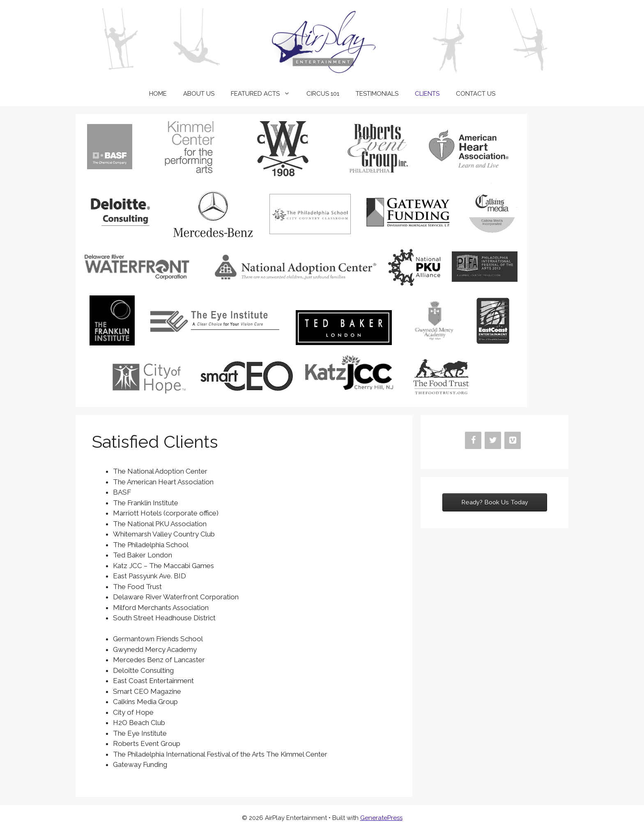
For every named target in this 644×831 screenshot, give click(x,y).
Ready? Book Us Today (495, 502)
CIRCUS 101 (323, 94)
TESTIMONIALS (377, 94)
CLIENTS (427, 94)
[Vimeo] (513, 440)
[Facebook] (473, 440)
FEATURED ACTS (264, 94)
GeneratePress (381, 818)
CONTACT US (476, 94)
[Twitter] (493, 440)
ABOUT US (199, 94)
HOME (158, 94)
